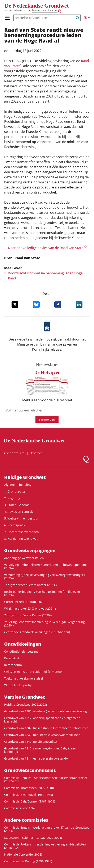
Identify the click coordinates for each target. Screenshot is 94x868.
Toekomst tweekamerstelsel (24, 678)
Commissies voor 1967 (20, 808)
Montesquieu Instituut (45, 10)
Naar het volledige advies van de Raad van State (46, 248)
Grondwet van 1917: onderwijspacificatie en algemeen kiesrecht (42, 720)
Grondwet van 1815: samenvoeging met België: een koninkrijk (40, 750)
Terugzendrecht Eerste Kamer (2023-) (30, 585)
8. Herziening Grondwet (21, 539)
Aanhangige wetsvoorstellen (24, 558)
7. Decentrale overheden (22, 532)
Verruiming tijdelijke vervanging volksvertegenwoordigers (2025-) (45, 576)
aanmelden (47, 419)
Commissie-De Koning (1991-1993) (28, 861)
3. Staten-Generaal (17, 505)
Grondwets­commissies (30, 770)
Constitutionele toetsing (21, 651)
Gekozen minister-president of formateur (33, 672)
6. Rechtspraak (15, 525)
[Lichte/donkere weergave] (87, 18)
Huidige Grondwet (25, 477)
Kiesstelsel (12, 658)
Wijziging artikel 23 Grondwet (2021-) (30, 608)
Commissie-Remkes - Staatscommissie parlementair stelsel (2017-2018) (46, 779)
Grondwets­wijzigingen (30, 550)
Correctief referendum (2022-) (25, 602)
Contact (36, 453)
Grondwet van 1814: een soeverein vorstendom (37, 758)
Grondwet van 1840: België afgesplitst (31, 742)
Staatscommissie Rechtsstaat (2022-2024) (33, 838)
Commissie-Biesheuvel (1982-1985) (29, 795)
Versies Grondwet (25, 697)
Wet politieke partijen (19, 685)
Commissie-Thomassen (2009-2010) (29, 788)
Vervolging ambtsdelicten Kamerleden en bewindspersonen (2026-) (46, 566)
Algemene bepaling (18, 485)
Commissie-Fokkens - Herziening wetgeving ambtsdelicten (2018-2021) (45, 846)
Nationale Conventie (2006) (23, 854)
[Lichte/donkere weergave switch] (87, 18)
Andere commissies (26, 820)
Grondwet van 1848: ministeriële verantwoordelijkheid (42, 735)
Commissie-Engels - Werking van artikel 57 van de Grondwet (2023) (46, 829)
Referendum (13, 665)
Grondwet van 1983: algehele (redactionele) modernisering (46, 711)
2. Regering (12, 498)
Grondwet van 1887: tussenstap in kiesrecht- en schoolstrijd (46, 728)
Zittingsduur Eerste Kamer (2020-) (28, 615)
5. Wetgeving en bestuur (21, 518)
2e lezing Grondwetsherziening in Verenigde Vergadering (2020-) (44, 624)
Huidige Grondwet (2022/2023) (25, 704)
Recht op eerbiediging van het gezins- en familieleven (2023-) (42, 593)
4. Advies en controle (19, 512)
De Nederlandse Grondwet (37, 6)
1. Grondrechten (16, 491)
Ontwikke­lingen (23, 644)
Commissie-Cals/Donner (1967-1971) (30, 801)
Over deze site (14, 453)
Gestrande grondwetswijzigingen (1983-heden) (37, 632)
